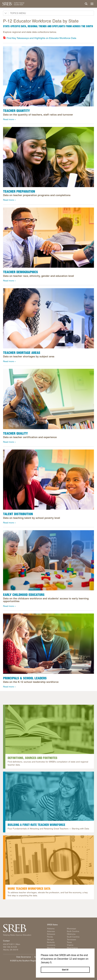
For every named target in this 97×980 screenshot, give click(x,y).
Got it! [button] (65, 970)
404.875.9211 (9, 944)
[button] (53, 963)
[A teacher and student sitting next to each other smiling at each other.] (49, 480)
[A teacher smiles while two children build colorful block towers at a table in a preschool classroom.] (49, 560)
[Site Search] (86, 4)
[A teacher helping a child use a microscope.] (49, 318)
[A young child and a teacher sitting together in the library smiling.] (50, 796)
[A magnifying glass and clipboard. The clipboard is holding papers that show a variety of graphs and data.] (50, 860)
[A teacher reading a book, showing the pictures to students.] (49, 399)
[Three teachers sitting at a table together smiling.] (49, 76)
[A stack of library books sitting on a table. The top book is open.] (50, 729)
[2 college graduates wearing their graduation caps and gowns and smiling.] (49, 157)
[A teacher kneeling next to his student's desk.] (49, 238)
